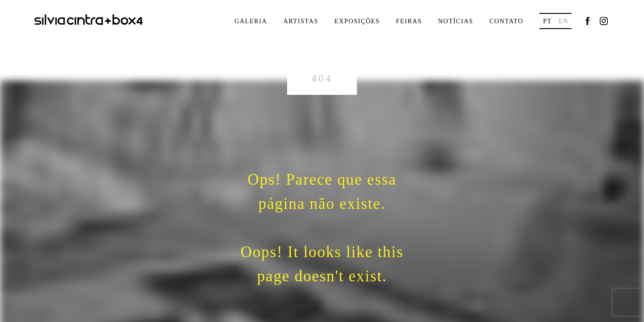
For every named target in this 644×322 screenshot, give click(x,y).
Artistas (301, 21)
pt (547, 21)
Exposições (357, 21)
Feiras (409, 21)
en (563, 21)
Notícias (455, 21)
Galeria (251, 21)
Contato (506, 21)
